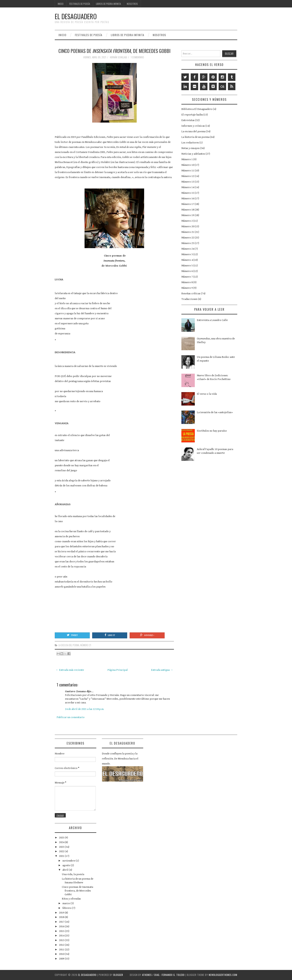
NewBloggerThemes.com (223, 975)
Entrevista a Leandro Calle (212, 320)
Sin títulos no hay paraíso (212, 431)
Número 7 (187, 277)
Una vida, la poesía (73, 874)
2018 (62, 917)
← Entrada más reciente (70, 670)
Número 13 (188, 182)
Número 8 (187, 282)
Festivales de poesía (80, 4)
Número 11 (188, 171)
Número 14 (188, 187)
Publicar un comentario (71, 717)
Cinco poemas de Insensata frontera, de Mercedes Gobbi (77, 891)
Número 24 (188, 249)
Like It (110, 635)
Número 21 (86, 645)
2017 (62, 922)
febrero (67, 908)
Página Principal (118, 670)
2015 (62, 931)
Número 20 (188, 226)
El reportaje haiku (192, 115)
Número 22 (188, 238)
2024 (62, 842)
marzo (66, 903)
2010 (62, 954)
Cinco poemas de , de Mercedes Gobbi (114, 51)
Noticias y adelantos (193, 154)
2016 (62, 926)
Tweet (72, 635)
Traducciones (189, 299)
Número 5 (187, 266)
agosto (67, 865)
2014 (62, 936)
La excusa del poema (69, 645)
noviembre (69, 861)
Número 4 (187, 260)
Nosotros (132, 4)
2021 (62, 856)
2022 (62, 851)
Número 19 (188, 215)
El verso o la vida (207, 394)
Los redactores (190, 143)
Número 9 (187, 288)
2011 (62, 950)
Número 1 (187, 159)
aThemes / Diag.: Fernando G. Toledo (163, 975)
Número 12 (188, 176)
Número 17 (188, 204)
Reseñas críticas (191, 293)
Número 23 (188, 243)
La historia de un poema (195, 137)
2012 (62, 945)
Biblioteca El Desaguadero (197, 109)
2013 (62, 940)
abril (66, 870)
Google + (147, 635)
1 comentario (138, 57)
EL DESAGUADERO (76, 16)
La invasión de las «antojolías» (215, 412)
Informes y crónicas (193, 126)
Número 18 (188, 210)
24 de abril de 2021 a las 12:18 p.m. (85, 709)
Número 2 (187, 221)
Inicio (61, 4)
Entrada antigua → (162, 670)
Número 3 (187, 254)
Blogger (118, 975)
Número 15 (188, 193)
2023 (62, 847)
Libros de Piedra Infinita (108, 4)
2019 (62, 913)
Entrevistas (188, 120)
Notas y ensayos (191, 148)
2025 (62, 838)
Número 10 (188, 165)
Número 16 (188, 198)
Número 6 (187, 271)
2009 (62, 959)
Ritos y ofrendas (71, 899)
